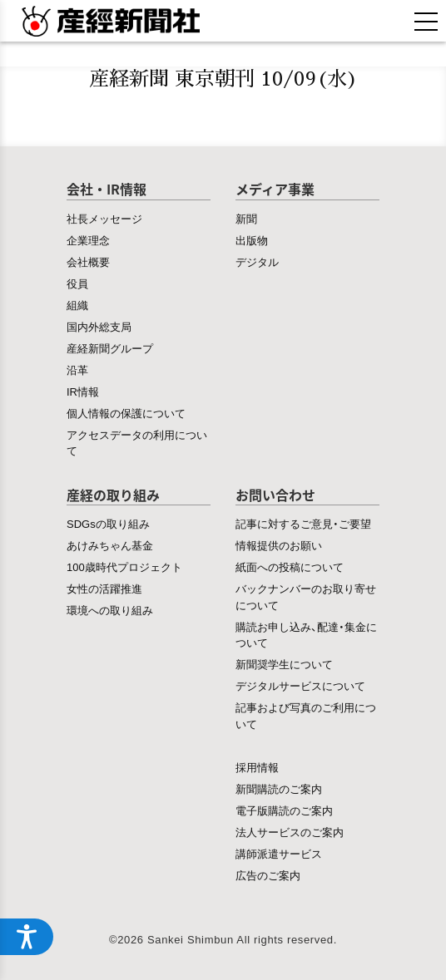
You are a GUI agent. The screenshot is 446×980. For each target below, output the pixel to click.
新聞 (246, 218)
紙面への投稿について (290, 566)
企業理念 (88, 240)
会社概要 (88, 261)
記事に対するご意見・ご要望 (303, 523)
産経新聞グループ (110, 348)
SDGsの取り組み (108, 523)
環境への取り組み (110, 610)
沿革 (77, 369)
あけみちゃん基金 (110, 545)
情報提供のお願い (279, 545)
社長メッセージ (104, 218)
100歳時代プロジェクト (124, 566)
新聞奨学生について (284, 664)
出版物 (252, 240)
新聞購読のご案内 (279, 788)
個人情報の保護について (126, 413)
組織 (77, 305)
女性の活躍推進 (104, 588)
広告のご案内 (268, 875)
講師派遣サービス (279, 853)
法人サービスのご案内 (290, 832)
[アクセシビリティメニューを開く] (27, 937)
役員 (77, 283)
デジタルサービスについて (300, 685)
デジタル (257, 261)
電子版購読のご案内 (284, 810)
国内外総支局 (99, 326)
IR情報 (83, 391)
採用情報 (257, 767)
